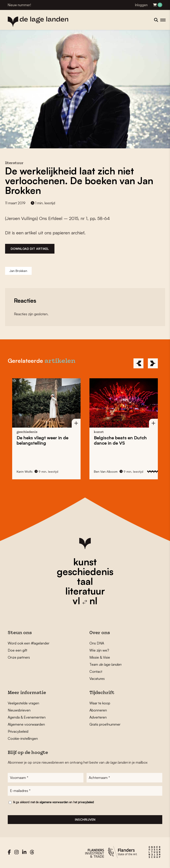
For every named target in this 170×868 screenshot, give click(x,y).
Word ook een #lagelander (29, 643)
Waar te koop (100, 703)
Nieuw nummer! (19, 5)
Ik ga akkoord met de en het (53, 803)
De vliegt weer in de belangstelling (42, 440)
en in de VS (120, 440)
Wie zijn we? (99, 650)
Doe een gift (17, 650)
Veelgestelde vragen (23, 703)
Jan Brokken (18, 271)
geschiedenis (85, 572)
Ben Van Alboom (106, 471)
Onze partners (19, 657)
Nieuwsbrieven (19, 710)
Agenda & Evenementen (27, 717)
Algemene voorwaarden (26, 724)
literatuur (85, 591)
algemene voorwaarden (54, 803)
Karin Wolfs (25, 471)
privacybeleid (86, 803)
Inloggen (141, 5)
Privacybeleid (18, 731)
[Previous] (138, 363)
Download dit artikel (30, 249)
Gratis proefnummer (105, 724)
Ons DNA (97, 643)
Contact (96, 671)
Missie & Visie (100, 657)
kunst (85, 562)
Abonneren (98, 710)
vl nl (85, 601)
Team (105, 664)
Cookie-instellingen (23, 738)
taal (85, 581)
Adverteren (98, 717)
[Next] (153, 363)
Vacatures (97, 679)
